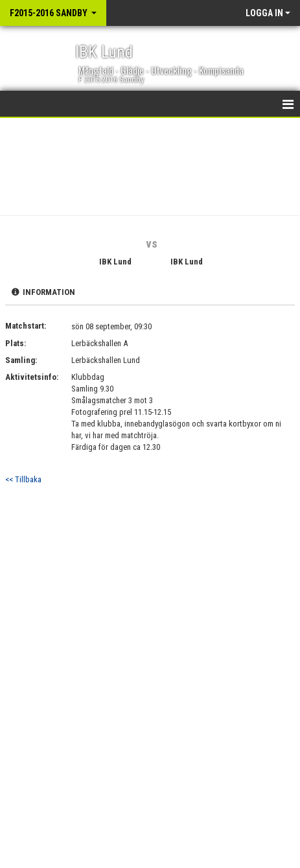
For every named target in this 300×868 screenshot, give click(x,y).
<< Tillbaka (23, 479)
